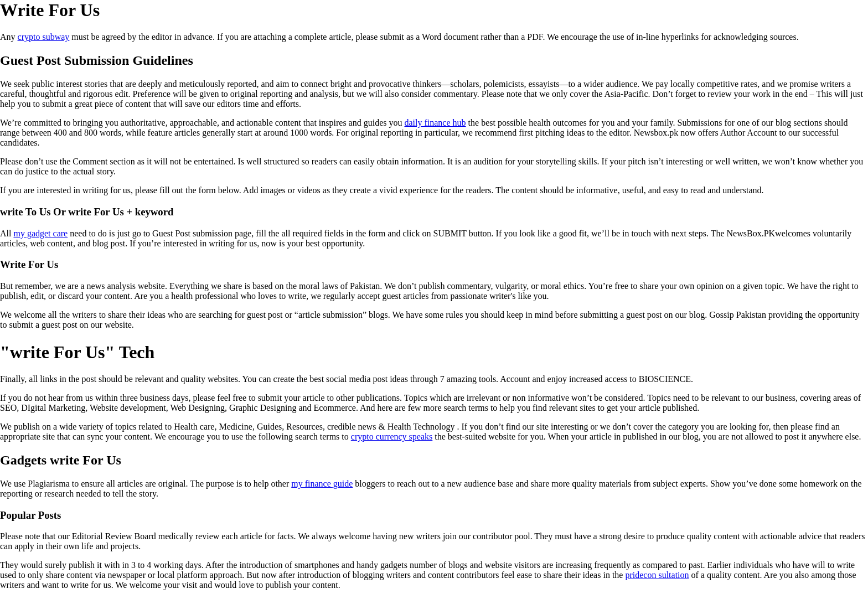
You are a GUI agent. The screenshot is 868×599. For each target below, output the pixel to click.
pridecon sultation (657, 575)
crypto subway (44, 37)
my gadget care (40, 233)
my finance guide (322, 484)
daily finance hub (435, 123)
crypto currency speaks (392, 437)
